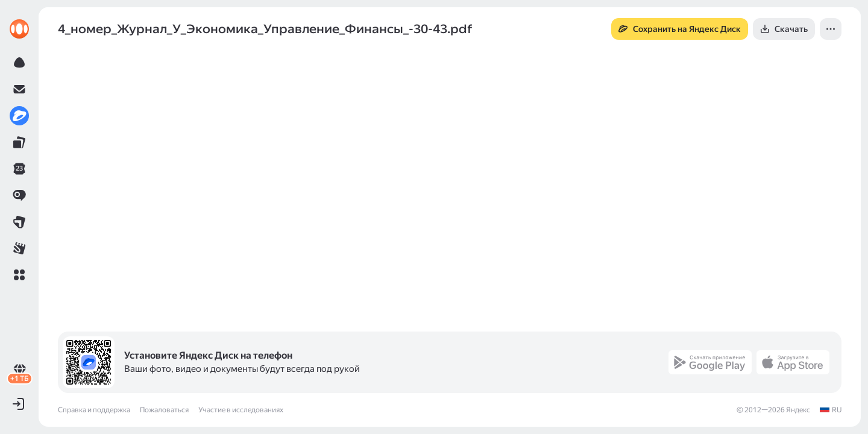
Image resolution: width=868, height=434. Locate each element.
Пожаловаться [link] (164, 410)
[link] (19, 29)
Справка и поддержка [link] (94, 410)
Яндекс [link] (798, 410)
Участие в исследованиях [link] (241, 410)
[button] (19, 275)
